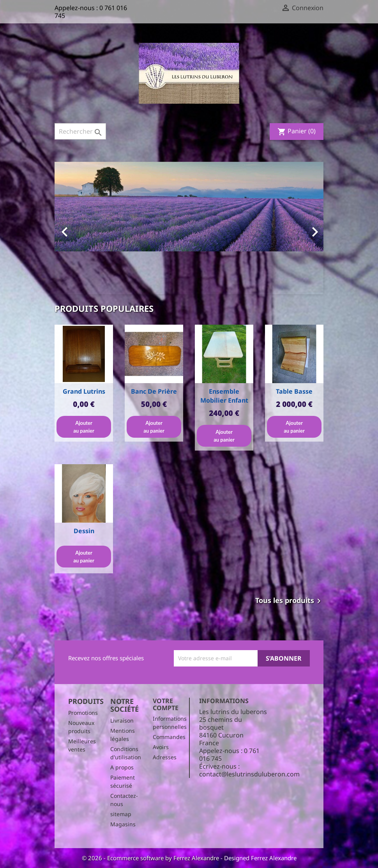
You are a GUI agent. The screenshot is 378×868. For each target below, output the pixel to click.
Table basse (294, 391)
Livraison (122, 720)
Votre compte (166, 704)
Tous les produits (289, 601)
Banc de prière (154, 391)
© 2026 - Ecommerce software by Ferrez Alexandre (151, 858)
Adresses (165, 757)
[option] (189, 228)
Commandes (169, 737)
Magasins (123, 824)
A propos (122, 767)
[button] (75, 228)
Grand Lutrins (84, 391)
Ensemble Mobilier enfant (224, 396)
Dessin (84, 531)
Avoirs (161, 747)
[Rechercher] (80, 131)
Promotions (83, 713)
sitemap (121, 814)
